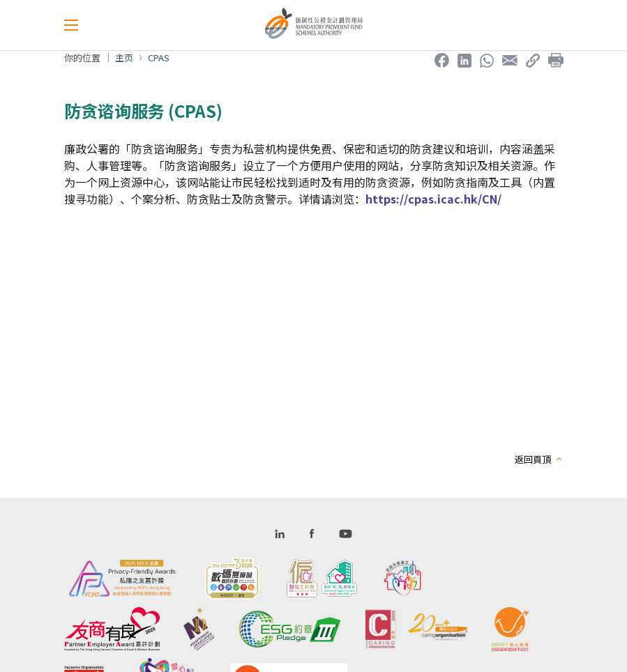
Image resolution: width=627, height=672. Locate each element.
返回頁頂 (533, 459)
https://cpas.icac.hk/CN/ (433, 199)
